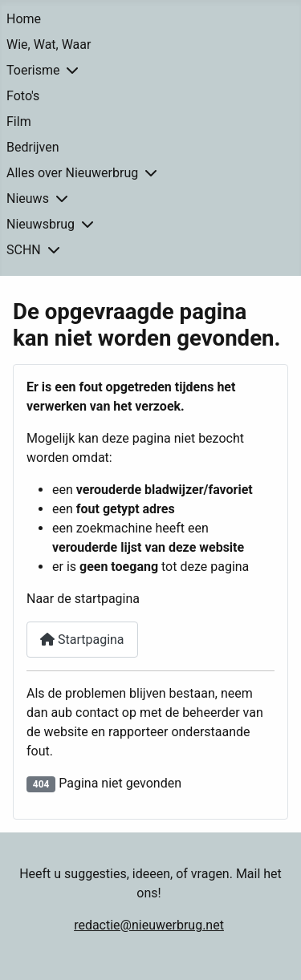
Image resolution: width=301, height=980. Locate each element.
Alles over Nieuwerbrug (72, 173)
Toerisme (33, 70)
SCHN (24, 250)
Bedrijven (33, 147)
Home (24, 19)
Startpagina (82, 640)
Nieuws (28, 198)
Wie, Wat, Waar (49, 45)
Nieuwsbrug (41, 224)
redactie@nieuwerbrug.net (149, 925)
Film (19, 121)
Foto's (23, 96)
